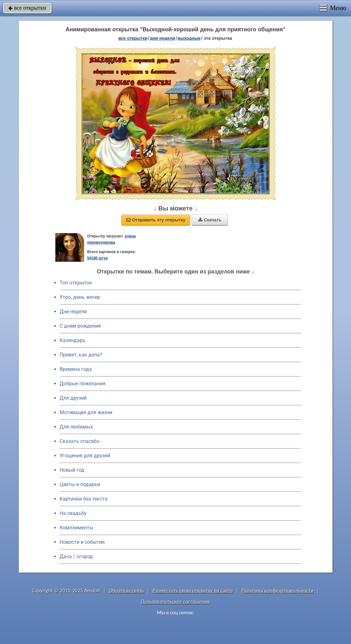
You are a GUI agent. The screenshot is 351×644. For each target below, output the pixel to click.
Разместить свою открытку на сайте (193, 591)
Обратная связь (126, 591)
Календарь (72, 340)
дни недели (162, 38)
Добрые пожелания (82, 384)
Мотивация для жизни (86, 412)
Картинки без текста (84, 499)
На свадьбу (73, 513)
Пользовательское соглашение (175, 602)
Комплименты (76, 528)
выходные (189, 38)
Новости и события (82, 542)
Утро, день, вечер (80, 297)
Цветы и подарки (80, 484)
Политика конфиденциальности (277, 591)
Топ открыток (76, 283)
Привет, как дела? (81, 355)
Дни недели (73, 312)
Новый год (72, 470)
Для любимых (76, 427)
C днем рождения (80, 326)
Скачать (210, 220)
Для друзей (73, 398)
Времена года (76, 369)
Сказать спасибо (80, 441)
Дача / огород (76, 556)
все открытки (27, 8)
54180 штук (98, 258)
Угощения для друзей (85, 456)
